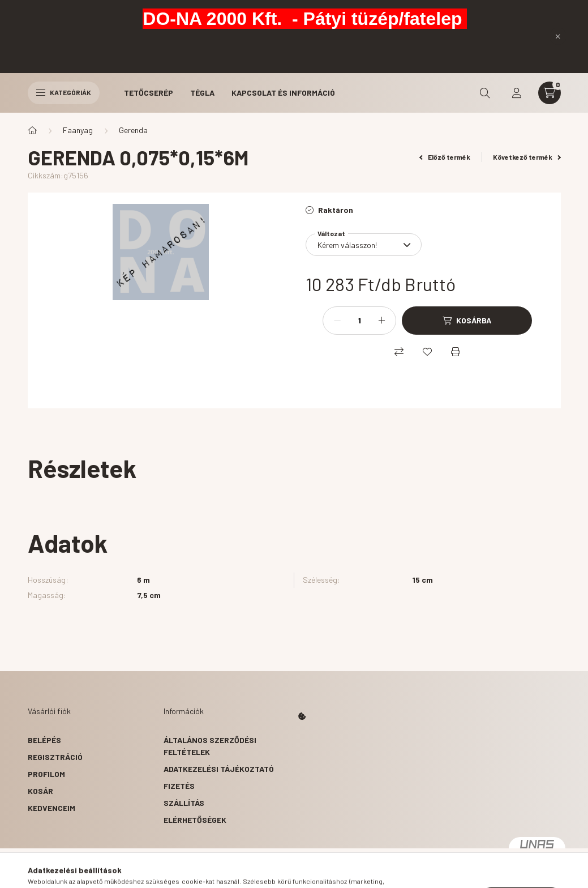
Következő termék (527, 157)
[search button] (485, 93)
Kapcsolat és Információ (283, 93)
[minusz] (337, 321)
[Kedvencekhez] (427, 352)
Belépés (44, 740)
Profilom (46, 774)
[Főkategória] (32, 130)
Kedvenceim (51, 808)
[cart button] (550, 93)
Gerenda (133, 130)
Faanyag (78, 130)
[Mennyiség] (359, 321)
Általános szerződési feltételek (210, 746)
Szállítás (184, 803)
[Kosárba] (467, 321)
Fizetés (179, 786)
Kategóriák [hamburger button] (64, 92)
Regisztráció (55, 757)
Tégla (202, 93)
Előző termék (445, 157)
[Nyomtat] (456, 352)
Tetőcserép (149, 93)
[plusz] (381, 321)
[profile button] (517, 93)
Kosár (40, 791)
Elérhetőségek (195, 820)
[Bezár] (558, 36)
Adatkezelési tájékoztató (219, 769)
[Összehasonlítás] (399, 352)
